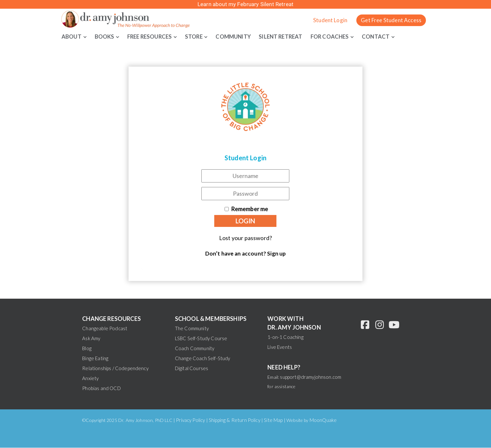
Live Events (280, 347)
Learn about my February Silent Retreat (246, 4)
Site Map (273, 420)
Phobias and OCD (101, 388)
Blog (87, 349)
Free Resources (152, 36)
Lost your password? (246, 238)
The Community (192, 329)
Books (105, 36)
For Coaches (339, 36)
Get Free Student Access (391, 20)
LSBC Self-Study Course (201, 339)
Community (239, 36)
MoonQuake (323, 420)
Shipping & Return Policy (235, 420)
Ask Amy (91, 339)
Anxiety (90, 378)
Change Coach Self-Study (203, 359)
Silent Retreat (288, 36)
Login (245, 221)
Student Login (330, 20)
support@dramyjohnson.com (311, 377)
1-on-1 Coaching (285, 337)
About (72, 36)
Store (199, 36)
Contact (386, 36)
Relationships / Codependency (115, 369)
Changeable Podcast (105, 329)
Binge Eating (95, 359)
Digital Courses (192, 369)
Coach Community (195, 349)
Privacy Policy (190, 420)
